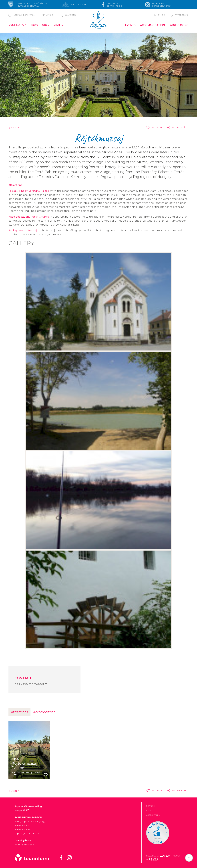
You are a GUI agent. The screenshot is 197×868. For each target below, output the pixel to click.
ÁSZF (149, 810)
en (159, 15)
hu (155, 15)
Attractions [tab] (19, 712)
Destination (17, 25)
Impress (150, 806)
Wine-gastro (179, 25)
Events (130, 25)
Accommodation (152, 25)
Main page (47, 15)
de (163, 15)
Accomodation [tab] (44, 712)
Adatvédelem (153, 815)
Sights (58, 25)
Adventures (40, 25)
